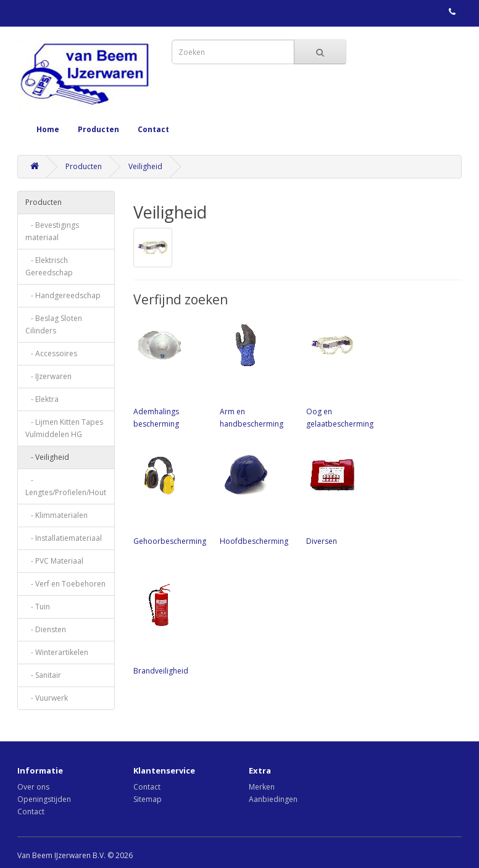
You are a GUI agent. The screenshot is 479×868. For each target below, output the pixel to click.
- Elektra (42, 399)
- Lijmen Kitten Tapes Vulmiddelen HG (64, 428)
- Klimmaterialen (56, 515)
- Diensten (46, 629)
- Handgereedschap (63, 295)
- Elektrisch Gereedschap (49, 266)
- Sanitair (43, 675)
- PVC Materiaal (54, 561)
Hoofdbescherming (257, 498)
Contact (153, 129)
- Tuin (38, 607)
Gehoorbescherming (170, 498)
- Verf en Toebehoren (65, 584)
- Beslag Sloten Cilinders (54, 324)
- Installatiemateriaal (64, 538)
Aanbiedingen (273, 799)
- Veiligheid (47, 457)
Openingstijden (44, 799)
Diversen (343, 498)
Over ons (33, 787)
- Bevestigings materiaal (52, 231)
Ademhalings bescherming (170, 374)
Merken (262, 787)
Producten (98, 129)
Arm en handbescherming (257, 374)
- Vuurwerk (47, 698)
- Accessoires (51, 353)
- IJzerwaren (48, 376)
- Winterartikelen (57, 652)
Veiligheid (145, 166)
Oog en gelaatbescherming (343, 374)
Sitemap (148, 799)
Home (48, 129)
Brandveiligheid (170, 627)
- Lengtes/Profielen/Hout (66, 486)
